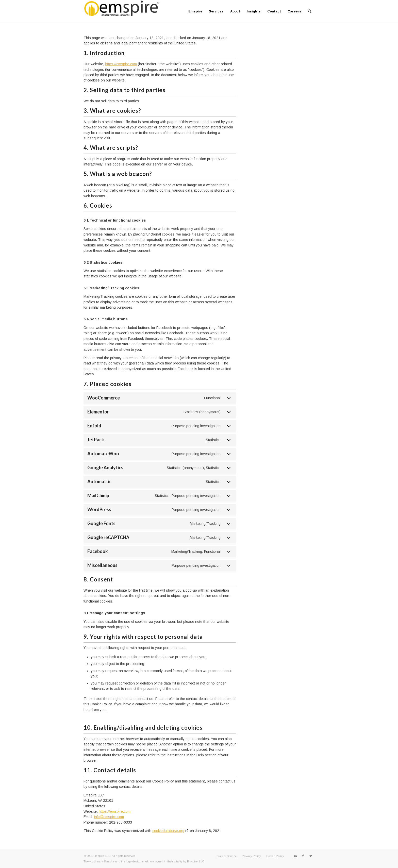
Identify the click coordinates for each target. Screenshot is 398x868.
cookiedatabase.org (168, 831)
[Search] (310, 11)
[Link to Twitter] (311, 856)
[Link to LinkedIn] (295, 856)
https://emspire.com (121, 64)
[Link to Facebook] (303, 856)
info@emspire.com (109, 817)
